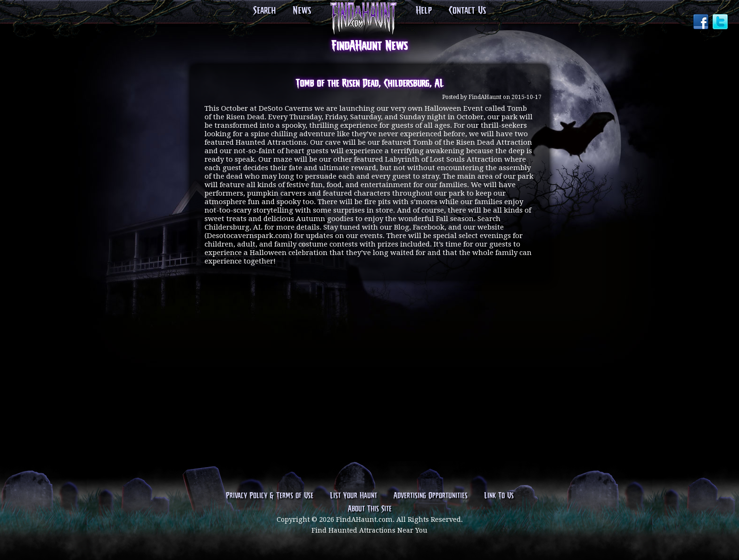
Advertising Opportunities (431, 496)
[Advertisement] (369, 324)
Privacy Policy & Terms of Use (270, 496)
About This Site (370, 509)
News (302, 11)
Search (264, 11)
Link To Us (499, 496)
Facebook (702, 23)
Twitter (721, 23)
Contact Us (467, 11)
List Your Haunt (353, 496)
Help (424, 11)
